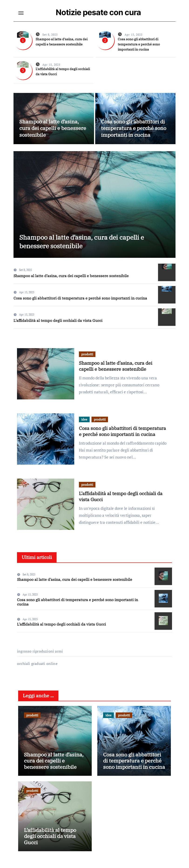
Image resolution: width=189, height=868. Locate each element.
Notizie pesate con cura (99, 12)
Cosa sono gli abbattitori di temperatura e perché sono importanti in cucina (139, 44)
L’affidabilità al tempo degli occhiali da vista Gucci (58, 323)
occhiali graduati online (37, 666)
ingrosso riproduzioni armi (40, 654)
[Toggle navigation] (21, 13)
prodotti (87, 357)
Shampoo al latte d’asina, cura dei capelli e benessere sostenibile (53, 128)
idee (84, 422)
